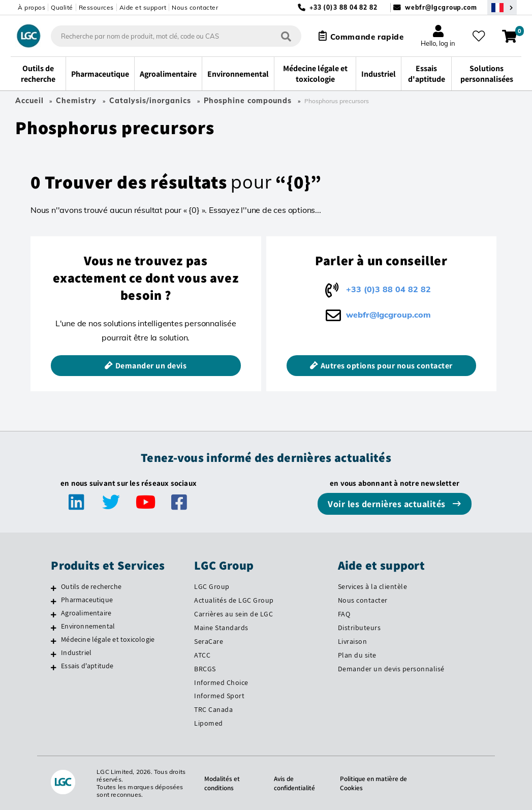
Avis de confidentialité (293, 783)
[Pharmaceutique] (54, 601)
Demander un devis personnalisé (391, 669)
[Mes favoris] (481, 36)
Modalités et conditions (219, 783)
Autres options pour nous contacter (387, 366)
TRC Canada (213, 709)
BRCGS (205, 669)
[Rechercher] (281, 36)
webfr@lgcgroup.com (441, 7)
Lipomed (209, 723)
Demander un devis (151, 366)
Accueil (29, 101)
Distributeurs (359, 628)
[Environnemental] (54, 628)
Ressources (96, 7)
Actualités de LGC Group (234, 600)
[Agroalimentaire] (54, 614)
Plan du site (357, 655)
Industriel (76, 652)
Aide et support (143, 7)
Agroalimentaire (86, 613)
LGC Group (212, 586)
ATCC (202, 655)
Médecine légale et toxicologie (108, 639)
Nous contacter (195, 7)
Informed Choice (221, 682)
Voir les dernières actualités (388, 504)
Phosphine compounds (248, 101)
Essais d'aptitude (87, 666)
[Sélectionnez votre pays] (502, 7)
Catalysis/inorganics (150, 101)
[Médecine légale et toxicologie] (54, 641)
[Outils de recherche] (54, 588)
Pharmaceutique (87, 600)
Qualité (62, 7)
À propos (32, 7)
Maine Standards (221, 628)
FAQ (344, 614)
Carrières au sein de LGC (233, 614)
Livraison (353, 641)
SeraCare (209, 641)
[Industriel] (54, 654)
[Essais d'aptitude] (54, 667)
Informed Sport (219, 696)
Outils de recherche (91, 586)
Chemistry (76, 101)
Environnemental (88, 626)
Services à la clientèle (373, 586)
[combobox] (172, 36)
